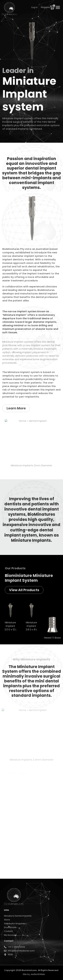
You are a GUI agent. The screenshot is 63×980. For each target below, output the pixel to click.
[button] (58, 7)
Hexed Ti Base (52, 638)
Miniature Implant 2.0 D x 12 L (10, 626)
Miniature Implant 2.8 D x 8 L (31, 626)
